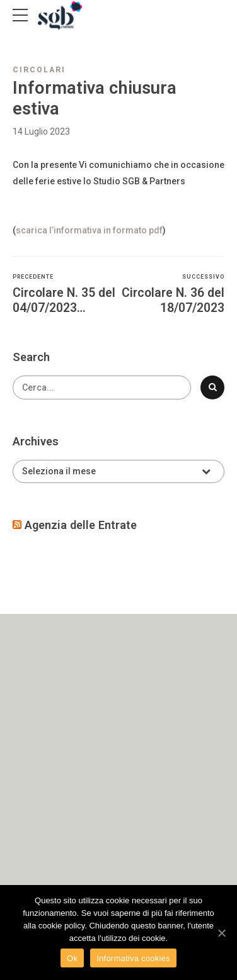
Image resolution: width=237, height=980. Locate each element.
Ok (72, 958)
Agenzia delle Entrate (81, 525)
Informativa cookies (133, 958)
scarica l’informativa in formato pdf (89, 230)
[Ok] (221, 933)
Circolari (39, 70)
